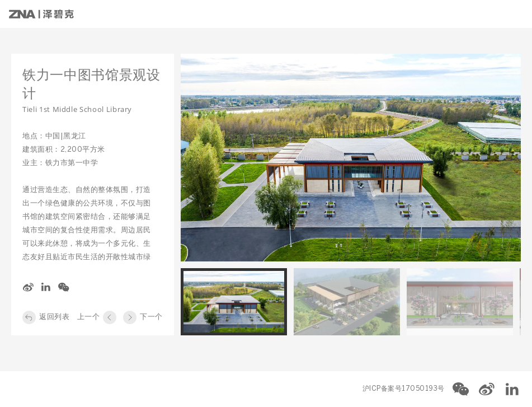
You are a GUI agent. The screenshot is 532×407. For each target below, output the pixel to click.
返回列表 (54, 317)
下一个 (151, 317)
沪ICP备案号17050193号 (404, 389)
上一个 (89, 317)
